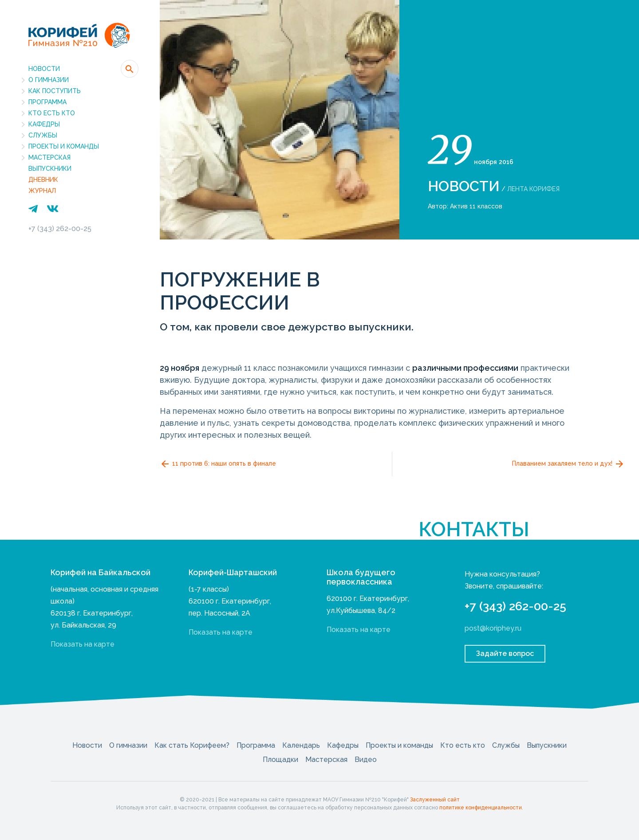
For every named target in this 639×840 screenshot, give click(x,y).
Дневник (43, 180)
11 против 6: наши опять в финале (218, 464)
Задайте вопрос (505, 654)
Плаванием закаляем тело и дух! (568, 464)
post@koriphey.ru (493, 628)
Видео (366, 760)
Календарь (301, 745)
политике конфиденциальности (481, 808)
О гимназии (49, 80)
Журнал (42, 191)
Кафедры (44, 124)
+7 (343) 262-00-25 (60, 229)
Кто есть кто (52, 113)
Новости (44, 69)
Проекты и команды (64, 146)
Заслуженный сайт (435, 800)
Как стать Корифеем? (192, 745)
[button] (130, 69)
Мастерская (49, 157)
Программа (47, 102)
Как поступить (55, 91)
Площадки (280, 760)
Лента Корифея (533, 189)
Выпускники (50, 169)
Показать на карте (83, 644)
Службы (43, 135)
